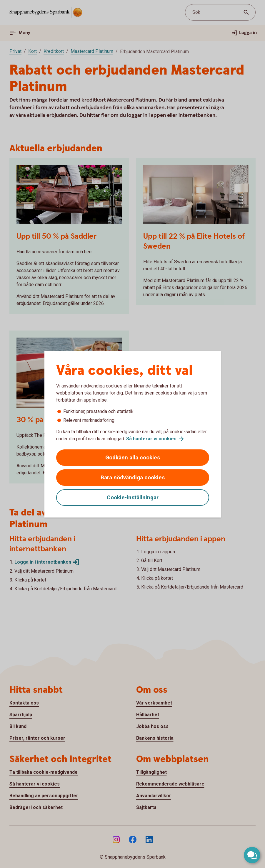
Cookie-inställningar (133, 497)
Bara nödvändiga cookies (133, 477)
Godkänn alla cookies (133, 457)
